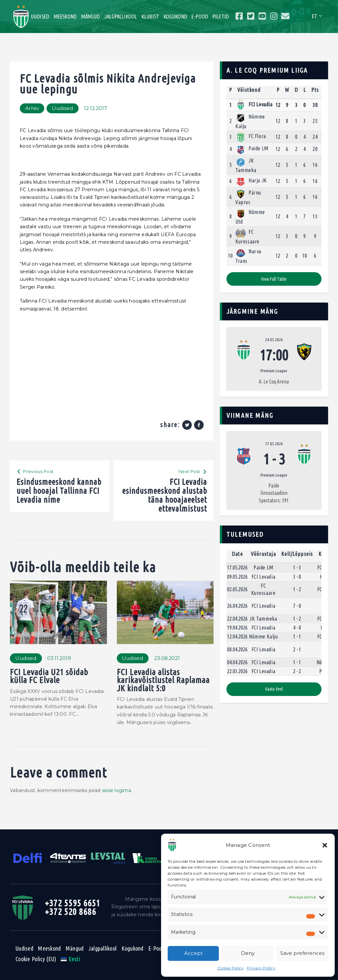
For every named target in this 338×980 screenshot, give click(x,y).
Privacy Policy (261, 968)
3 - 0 (297, 577)
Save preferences (302, 953)
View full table (274, 279)
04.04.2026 (237, 662)
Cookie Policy (230, 968)
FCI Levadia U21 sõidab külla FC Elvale (49, 676)
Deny (248, 953)
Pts (315, 90)
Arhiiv (32, 108)
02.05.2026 (237, 589)
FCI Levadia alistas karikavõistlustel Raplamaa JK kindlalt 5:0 (163, 680)
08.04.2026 (237, 649)
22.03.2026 (237, 671)
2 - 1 (297, 649)
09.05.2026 (237, 577)
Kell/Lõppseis (297, 554)
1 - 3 (297, 567)
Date (237, 554)
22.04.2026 (237, 619)
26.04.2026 (237, 606)
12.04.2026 (237, 636)
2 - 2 (297, 671)
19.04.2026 (237, 628)
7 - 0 (297, 606)
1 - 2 (297, 589)
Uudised (63, 108)
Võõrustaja (263, 554)
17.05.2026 (274, 444)
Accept (193, 953)
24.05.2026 (274, 340)
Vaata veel (274, 689)
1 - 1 (297, 636)
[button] (325, 845)
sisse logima (117, 790)
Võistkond (249, 90)
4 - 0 (297, 628)
